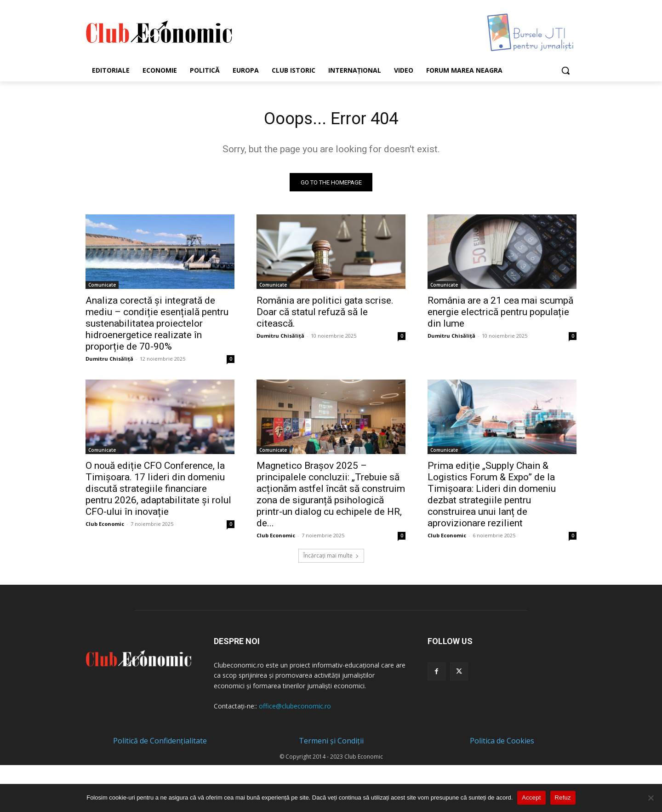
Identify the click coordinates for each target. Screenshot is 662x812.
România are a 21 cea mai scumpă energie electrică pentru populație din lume (500, 314)
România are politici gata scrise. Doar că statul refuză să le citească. (325, 314)
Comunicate (102, 287)
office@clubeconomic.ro (295, 708)
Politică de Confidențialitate (160, 743)
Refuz (563, 798)
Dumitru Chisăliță (109, 361)
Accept (531, 798)
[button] (565, 70)
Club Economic (105, 526)
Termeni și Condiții (331, 743)
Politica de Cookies (502, 743)
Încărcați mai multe (331, 558)
